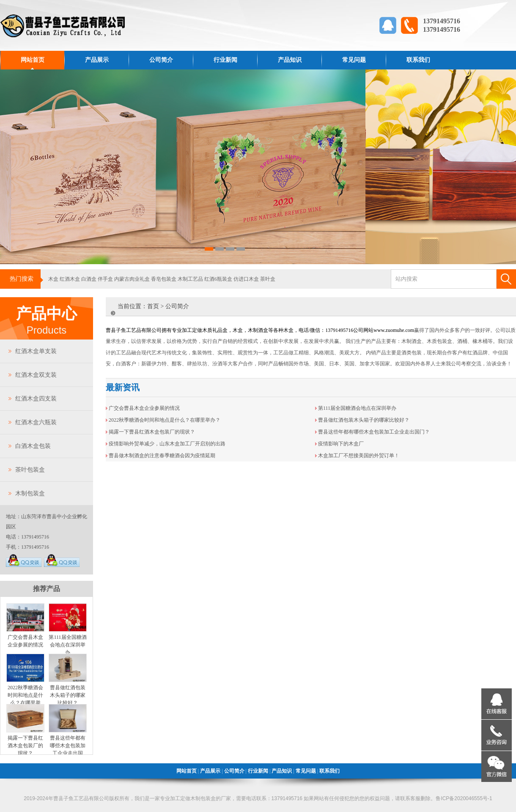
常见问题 (354, 60)
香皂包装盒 (164, 279)
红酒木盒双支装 (36, 375)
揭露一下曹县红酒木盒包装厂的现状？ (25, 746)
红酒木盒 (70, 279)
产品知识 (290, 60)
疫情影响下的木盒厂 (341, 444)
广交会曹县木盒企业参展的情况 (144, 408)
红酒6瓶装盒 (218, 279)
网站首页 (33, 60)
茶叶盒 (268, 279)
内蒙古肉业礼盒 (132, 279)
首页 (153, 306)
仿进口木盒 (246, 279)
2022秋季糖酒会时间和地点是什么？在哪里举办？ (165, 420)
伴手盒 (105, 279)
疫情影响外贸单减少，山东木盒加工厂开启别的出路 (167, 444)
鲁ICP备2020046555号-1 (464, 798)
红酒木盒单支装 (36, 351)
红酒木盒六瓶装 (36, 422)
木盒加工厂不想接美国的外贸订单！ (359, 456)
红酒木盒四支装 (36, 399)
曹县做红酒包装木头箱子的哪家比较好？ (68, 695)
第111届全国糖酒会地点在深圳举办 (67, 645)
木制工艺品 (190, 279)
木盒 (53, 279)
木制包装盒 (30, 493)
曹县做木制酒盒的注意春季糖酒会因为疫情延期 (162, 456)
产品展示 (97, 60)
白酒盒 (89, 279)
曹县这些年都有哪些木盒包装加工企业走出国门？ (374, 432)
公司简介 (161, 60)
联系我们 (418, 60)
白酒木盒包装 (33, 446)
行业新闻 (225, 60)
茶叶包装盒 (30, 470)
